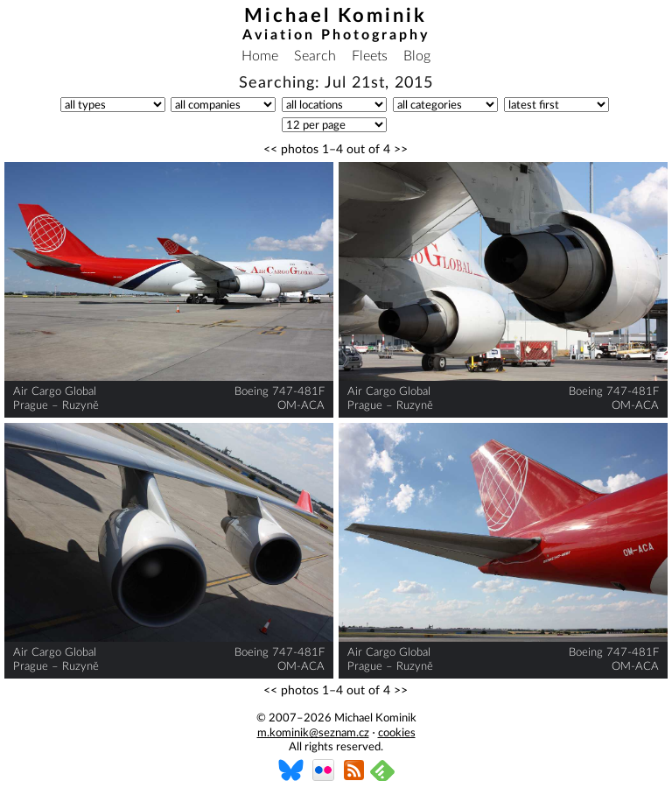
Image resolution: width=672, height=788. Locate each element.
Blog (417, 56)
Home (260, 56)
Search (315, 56)
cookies (397, 733)
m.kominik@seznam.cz (313, 733)
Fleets (370, 56)
